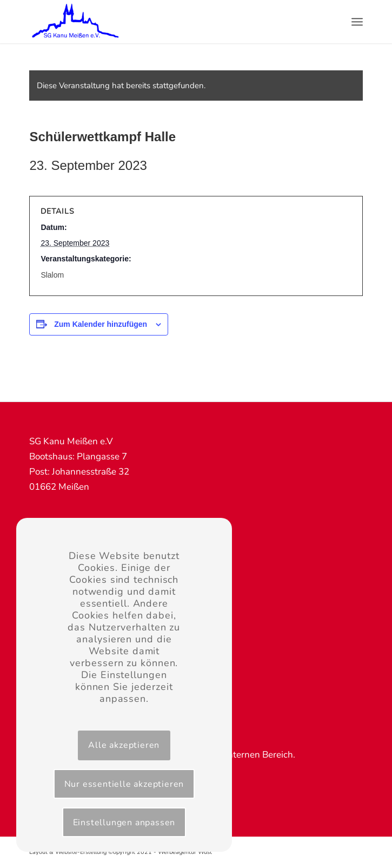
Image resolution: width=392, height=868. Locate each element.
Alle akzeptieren (124, 745)
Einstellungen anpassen (124, 823)
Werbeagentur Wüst (185, 852)
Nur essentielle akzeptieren (124, 784)
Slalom (52, 275)
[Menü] (357, 22)
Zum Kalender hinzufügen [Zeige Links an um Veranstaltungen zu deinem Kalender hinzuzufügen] (101, 324)
